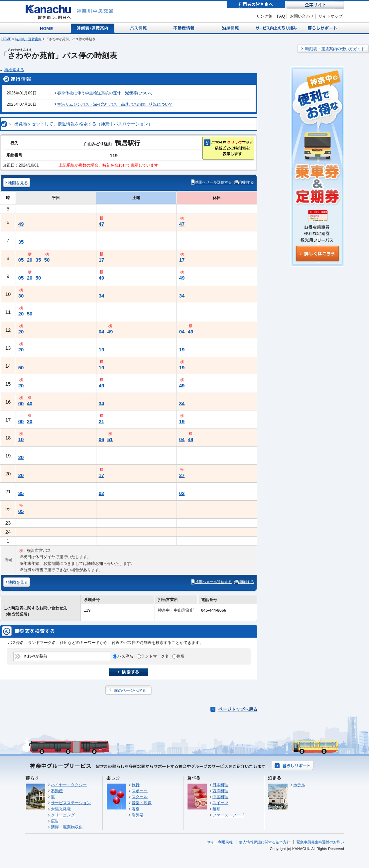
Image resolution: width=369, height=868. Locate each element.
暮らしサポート (321, 28)
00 (21, 403)
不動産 (57, 791)
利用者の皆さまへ (256, 5)
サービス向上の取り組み (276, 28)
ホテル (299, 785)
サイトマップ (330, 16)
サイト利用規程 (220, 842)
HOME (6, 39)
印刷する (247, 182)
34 (102, 296)
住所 (181, 656)
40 (30, 403)
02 (102, 493)
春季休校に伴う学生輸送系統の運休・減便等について (105, 93)
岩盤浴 (138, 815)
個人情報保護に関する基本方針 (265, 842)
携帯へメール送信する (213, 182)
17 (102, 260)
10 (21, 439)
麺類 (216, 809)
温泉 (136, 809)
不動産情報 (185, 28)
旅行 (136, 785)
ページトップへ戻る (238, 709)
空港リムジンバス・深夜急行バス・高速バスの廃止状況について (115, 104)
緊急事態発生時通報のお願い (320, 842)
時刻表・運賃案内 (93, 28)
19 (102, 350)
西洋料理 (220, 791)
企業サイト (315, 5)
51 (110, 439)
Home (48, 28)
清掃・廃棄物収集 (67, 827)
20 (30, 260)
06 (102, 439)
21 (102, 421)
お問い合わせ (302, 16)
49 (21, 224)
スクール (140, 797)
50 (47, 260)
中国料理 (220, 797)
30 (21, 296)
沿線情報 (230, 28)
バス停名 (125, 656)
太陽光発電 (61, 809)
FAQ (281, 16)
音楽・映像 (142, 803)
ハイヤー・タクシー (69, 785)
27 (182, 475)
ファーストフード (228, 815)
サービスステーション (71, 803)
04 (102, 332)
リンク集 (264, 16)
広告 (55, 821)
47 (102, 224)
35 (21, 242)
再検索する (14, 70)
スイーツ (220, 803)
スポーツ (140, 791)
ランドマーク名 (155, 656)
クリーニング (63, 815)
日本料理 (220, 785)
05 (21, 260)
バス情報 (139, 28)
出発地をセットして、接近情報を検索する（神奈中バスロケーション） (83, 124)
